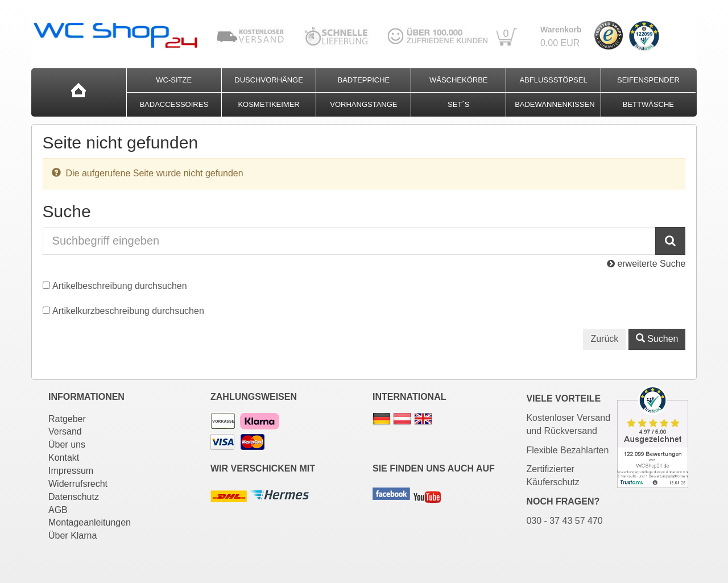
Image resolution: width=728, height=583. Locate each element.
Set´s (458, 104)
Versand (65, 431)
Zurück (604, 339)
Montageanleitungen (90, 522)
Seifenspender (648, 80)
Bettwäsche (648, 104)
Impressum (71, 471)
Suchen (657, 339)
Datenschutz (74, 497)
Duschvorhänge (269, 80)
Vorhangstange (363, 104)
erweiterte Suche (646, 264)
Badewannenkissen (555, 104)
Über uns (67, 445)
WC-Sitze (174, 80)
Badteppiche (364, 80)
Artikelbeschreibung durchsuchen (120, 286)
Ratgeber (67, 419)
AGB (58, 510)
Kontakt (64, 458)
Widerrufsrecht (78, 484)
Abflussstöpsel (553, 80)
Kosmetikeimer (268, 104)
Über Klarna (73, 536)
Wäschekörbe (459, 80)
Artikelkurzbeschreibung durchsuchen (128, 311)
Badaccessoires (174, 104)
